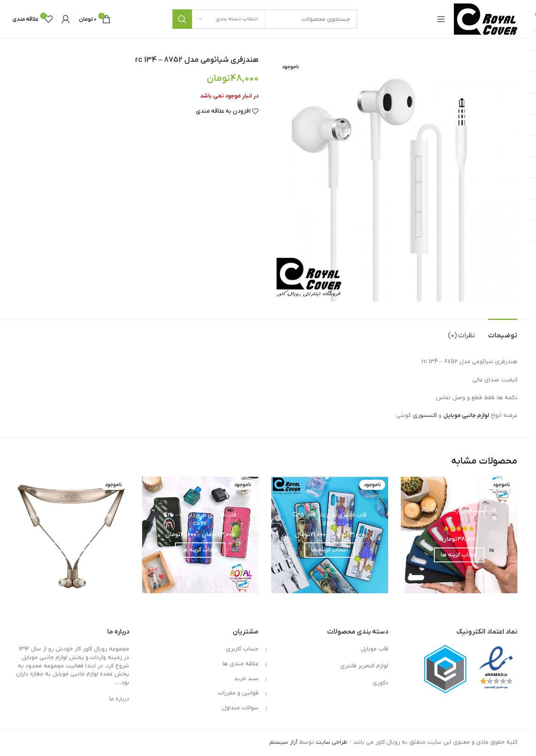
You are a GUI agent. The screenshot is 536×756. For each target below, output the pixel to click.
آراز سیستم (283, 742)
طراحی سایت (332, 742)
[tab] (503, 332)
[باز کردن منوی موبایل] (441, 19)
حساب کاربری (242, 649)
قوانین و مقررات (238, 693)
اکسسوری (425, 416)
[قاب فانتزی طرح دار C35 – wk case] (330, 535)
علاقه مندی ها (240, 664)
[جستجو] (265, 19)
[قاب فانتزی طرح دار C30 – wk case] (200, 535)
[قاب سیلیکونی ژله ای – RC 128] (459, 535)
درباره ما (119, 699)
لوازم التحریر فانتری (364, 666)
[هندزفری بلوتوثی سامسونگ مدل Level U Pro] (71, 535)
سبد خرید (246, 679)
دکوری (380, 683)
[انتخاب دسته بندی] (228, 19)
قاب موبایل (374, 649)
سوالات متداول (240, 708)
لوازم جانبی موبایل (466, 416)
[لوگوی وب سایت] (486, 19)
